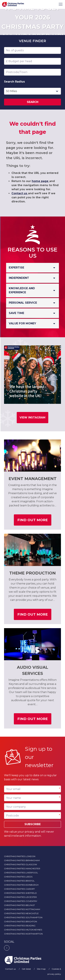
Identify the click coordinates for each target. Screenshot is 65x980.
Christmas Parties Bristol (19, 881)
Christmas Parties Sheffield (20, 893)
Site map (41, 969)
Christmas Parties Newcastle (21, 913)
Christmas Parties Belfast (19, 905)
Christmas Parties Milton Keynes (23, 930)
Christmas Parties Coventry (21, 901)
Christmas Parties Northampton (23, 934)
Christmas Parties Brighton (21, 921)
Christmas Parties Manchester (22, 869)
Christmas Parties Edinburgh (21, 885)
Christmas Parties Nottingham (22, 909)
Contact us (20, 193)
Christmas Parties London (20, 856)
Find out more (34, 521)
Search (33, 102)
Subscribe (33, 824)
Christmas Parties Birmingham (22, 860)
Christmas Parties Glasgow (21, 864)
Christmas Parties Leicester (20, 897)
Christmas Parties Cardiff (19, 889)
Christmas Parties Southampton (23, 917)
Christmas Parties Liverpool (21, 873)
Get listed (27, 969)
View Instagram (32, 417)
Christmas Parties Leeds (18, 877)
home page (41, 181)
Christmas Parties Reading (20, 926)
